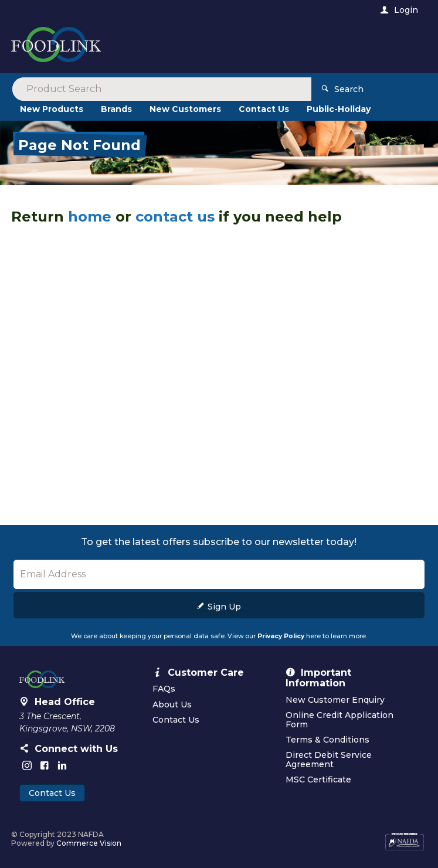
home (90, 217)
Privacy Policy (281, 636)
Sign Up (224, 607)
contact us (175, 217)
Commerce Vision (89, 843)
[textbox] (171, 47)
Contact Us (52, 793)
